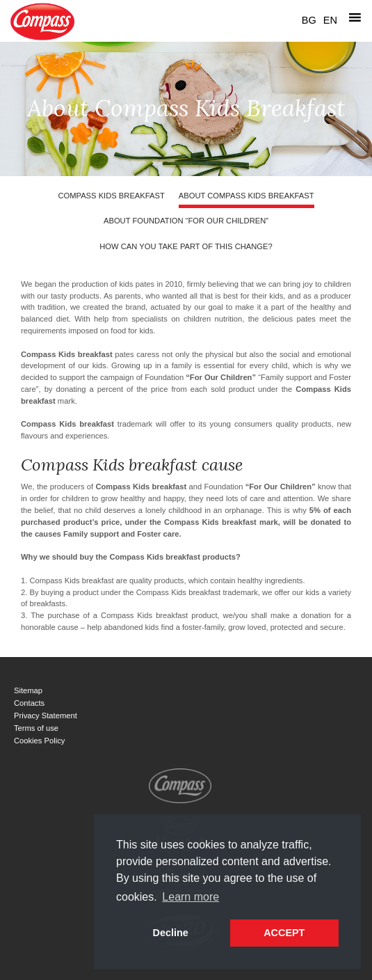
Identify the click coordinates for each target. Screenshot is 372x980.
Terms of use (36, 728)
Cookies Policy (39, 741)
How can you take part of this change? (186, 246)
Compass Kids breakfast (111, 196)
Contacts (29, 703)
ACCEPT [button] (284, 933)
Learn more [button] (191, 897)
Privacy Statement (46, 716)
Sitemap (28, 690)
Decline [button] (171, 933)
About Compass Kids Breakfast (246, 196)
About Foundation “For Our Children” (186, 221)
